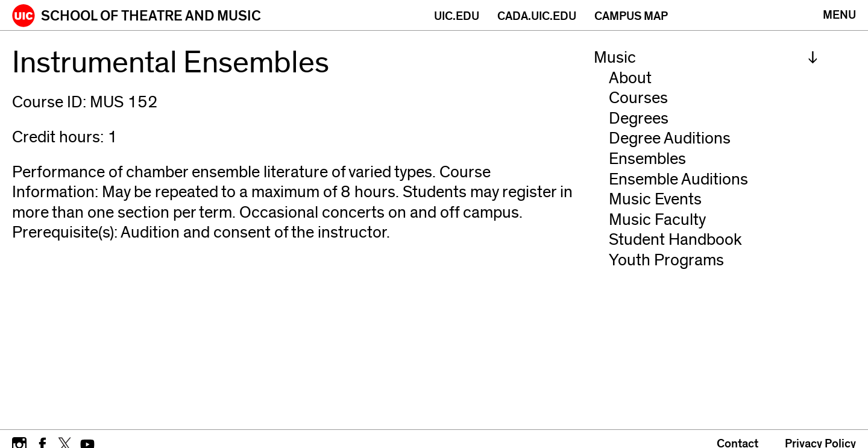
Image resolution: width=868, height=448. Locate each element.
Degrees (639, 118)
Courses (638, 98)
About (630, 78)
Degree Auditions (670, 138)
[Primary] (839, 15)
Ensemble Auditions (678, 179)
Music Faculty (657, 220)
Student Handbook (675, 240)
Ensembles (647, 159)
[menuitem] (706, 58)
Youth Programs (666, 260)
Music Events (655, 199)
